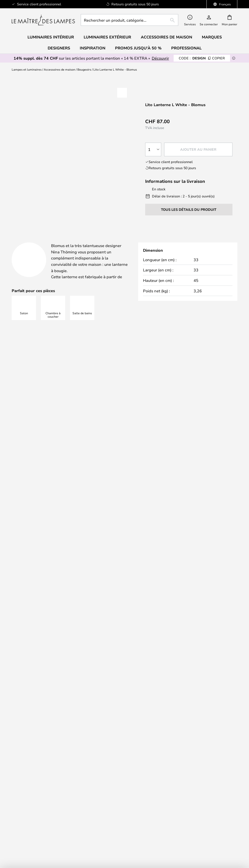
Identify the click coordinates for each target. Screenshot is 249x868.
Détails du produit (121, 240)
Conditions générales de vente (201, 772)
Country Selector (201, 787)
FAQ (48, 679)
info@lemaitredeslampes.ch (51, 463)
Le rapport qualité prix (125, 820)
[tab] (47, 241)
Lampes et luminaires (27, 69)
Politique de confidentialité (150, 617)
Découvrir (160, 58)
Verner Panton (124, 815)
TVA (48, 810)
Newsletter (48, 708)
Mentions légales (201, 782)
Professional (186, 48)
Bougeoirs (84, 69)
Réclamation (201, 679)
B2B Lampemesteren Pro (48, 825)
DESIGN (202, 58)
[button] (122, 93)
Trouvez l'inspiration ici (122, 396)
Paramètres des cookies (48, 820)
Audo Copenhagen (124, 810)
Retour (201, 674)
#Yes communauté (48, 815)
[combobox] (129, 20)
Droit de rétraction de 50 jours (48, 713)
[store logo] (43, 20)
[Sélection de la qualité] (153, 149)
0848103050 (37, 454)
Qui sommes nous (201, 767)
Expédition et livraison (201, 670)
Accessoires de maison (59, 69)
